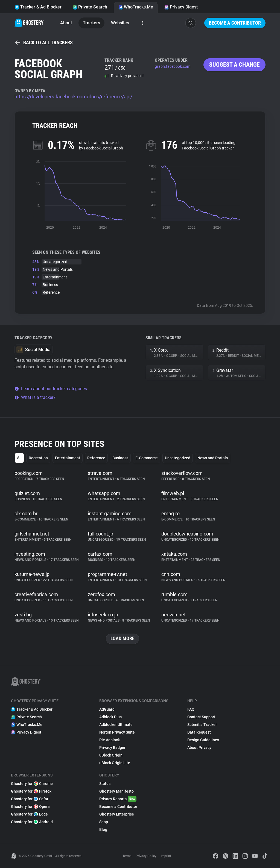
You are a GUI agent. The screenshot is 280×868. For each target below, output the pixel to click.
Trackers (91, 23)
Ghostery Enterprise (117, 814)
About (66, 23)
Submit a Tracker (202, 725)
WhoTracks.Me (136, 7)
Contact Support (201, 717)
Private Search (90, 7)
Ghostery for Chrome (32, 784)
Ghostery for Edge (29, 814)
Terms (127, 856)
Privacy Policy (146, 856)
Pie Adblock (110, 740)
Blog (103, 829)
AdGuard (107, 709)
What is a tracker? (35, 397)
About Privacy (199, 748)
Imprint (166, 856)
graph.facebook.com (173, 66)
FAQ (191, 709)
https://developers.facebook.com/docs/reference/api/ (73, 97)
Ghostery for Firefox (31, 791)
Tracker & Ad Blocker (38, 7)
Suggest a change (234, 65)
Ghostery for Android (32, 822)
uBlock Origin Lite (115, 763)
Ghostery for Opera (30, 807)
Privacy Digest (181, 7)
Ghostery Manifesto (116, 791)
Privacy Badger (112, 748)
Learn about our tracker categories (51, 389)
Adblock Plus (110, 717)
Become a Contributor (235, 23)
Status (105, 784)
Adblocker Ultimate (116, 725)
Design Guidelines (203, 740)
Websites (120, 23)
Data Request (199, 732)
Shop (104, 822)
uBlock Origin (111, 755)
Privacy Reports (118, 799)
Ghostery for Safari (30, 799)
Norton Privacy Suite (117, 732)
